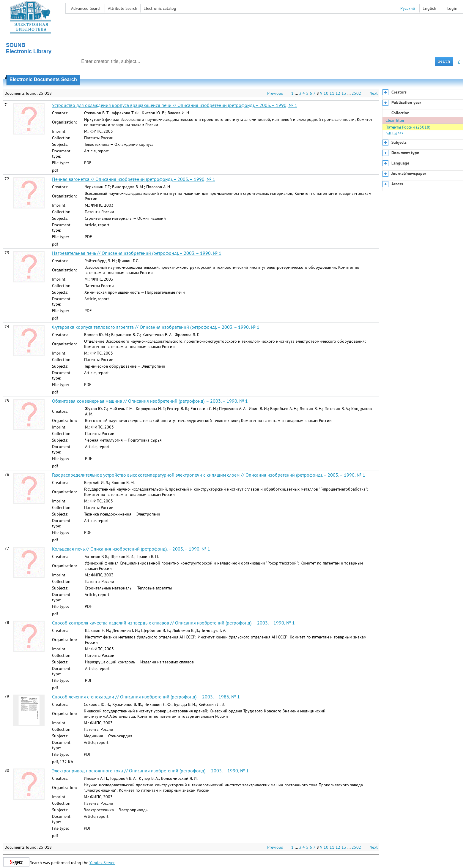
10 (326, 93)
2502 (356, 93)
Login (452, 8)
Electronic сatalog (160, 8)
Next (374, 93)
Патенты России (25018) (408, 127)
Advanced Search (86, 8)
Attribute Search (123, 8)
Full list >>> (394, 133)
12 (338, 93)
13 (344, 93)
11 (332, 93)
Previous (275, 93)
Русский (408, 8)
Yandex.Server (102, 863)
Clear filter (395, 120)
